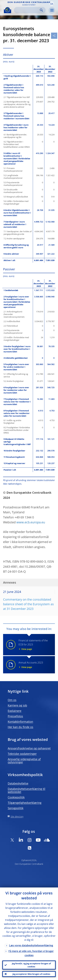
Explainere (15, 711)
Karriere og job (17, 705)
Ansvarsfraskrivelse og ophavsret (29, 748)
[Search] (27, 10)
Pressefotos (15, 716)
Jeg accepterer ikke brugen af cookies (31, 974)
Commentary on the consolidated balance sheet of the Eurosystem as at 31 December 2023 (28, 604)
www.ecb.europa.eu (31, 522)
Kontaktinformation (20, 722)
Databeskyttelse (18, 783)
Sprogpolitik (16, 808)
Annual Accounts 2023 (35, 665)
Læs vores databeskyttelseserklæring (31, 945)
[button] (52, 4)
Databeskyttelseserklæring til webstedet (27, 790)
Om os (12, 700)
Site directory (17, 816)
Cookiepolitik (16, 797)
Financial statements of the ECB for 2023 (35, 645)
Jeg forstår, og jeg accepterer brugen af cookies (31, 965)
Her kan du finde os (20, 727)
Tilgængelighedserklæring (25, 803)
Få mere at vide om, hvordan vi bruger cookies (31, 953)
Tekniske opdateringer (22, 754)
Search (41, 10)
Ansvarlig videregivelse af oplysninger (24, 761)
